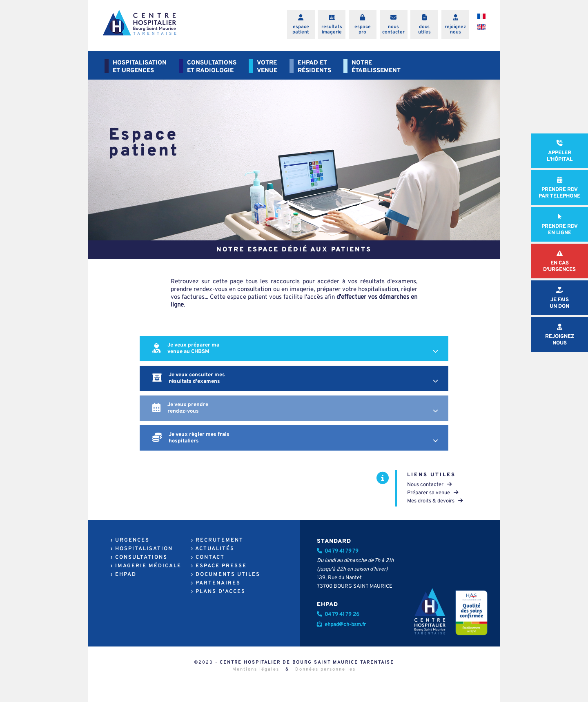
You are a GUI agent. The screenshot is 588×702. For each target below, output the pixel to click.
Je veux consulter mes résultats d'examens (297, 378)
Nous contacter (429, 485)
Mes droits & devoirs (435, 501)
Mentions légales (256, 669)
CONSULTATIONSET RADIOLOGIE (212, 67)
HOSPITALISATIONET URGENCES (140, 67)
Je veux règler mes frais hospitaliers (297, 438)
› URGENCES (130, 540)
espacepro (363, 30)
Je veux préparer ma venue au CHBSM (297, 349)
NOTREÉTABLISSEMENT (376, 67)
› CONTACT (208, 558)
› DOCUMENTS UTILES (226, 575)
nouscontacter (393, 30)
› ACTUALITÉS (213, 549)
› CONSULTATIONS (139, 558)
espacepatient (301, 30)
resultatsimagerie (332, 30)
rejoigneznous (455, 30)
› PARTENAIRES (216, 583)
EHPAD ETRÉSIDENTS (314, 67)
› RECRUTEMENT (217, 540)
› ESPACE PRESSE (219, 566)
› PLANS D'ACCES (218, 592)
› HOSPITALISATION (142, 549)
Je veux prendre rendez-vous (297, 408)
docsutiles (424, 30)
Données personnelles (325, 669)
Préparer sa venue (433, 493)
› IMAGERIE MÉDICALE (146, 566)
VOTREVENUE (267, 67)
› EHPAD (124, 575)
